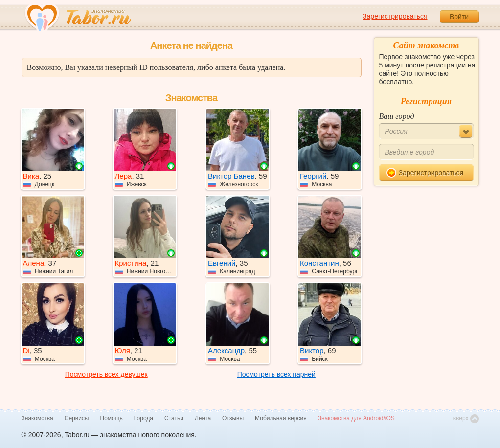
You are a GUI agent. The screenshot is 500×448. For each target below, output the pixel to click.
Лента (203, 418)
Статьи (174, 418)
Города (144, 418)
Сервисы (77, 418)
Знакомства (37, 418)
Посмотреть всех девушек (106, 374)
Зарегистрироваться (395, 16)
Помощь (112, 418)
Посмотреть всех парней (276, 374)
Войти (459, 17)
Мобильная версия (281, 418)
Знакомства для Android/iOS (356, 418)
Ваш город (397, 116)
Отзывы (233, 418)
